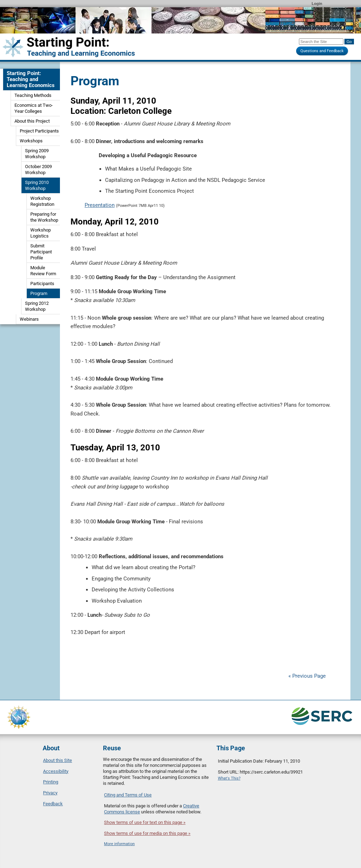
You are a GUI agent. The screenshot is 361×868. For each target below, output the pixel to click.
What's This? (229, 778)
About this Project (32, 121)
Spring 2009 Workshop (37, 154)
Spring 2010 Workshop (37, 185)
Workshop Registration (42, 201)
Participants (42, 284)
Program (39, 293)
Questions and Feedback (322, 51)
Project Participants (39, 131)
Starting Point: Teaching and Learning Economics (31, 79)
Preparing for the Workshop (44, 217)
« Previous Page (307, 676)
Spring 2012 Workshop (37, 306)
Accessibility (56, 771)
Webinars (29, 319)
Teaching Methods (33, 95)
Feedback (53, 804)
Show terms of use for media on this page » (147, 833)
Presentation (100, 205)
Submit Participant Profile (41, 252)
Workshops (31, 141)
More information (119, 844)
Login (317, 4)
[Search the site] (321, 42)
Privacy (50, 793)
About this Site (57, 760)
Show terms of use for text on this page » (145, 822)
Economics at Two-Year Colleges (34, 108)
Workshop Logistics (41, 233)
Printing (51, 782)
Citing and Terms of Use (128, 795)
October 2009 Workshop (38, 170)
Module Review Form (43, 271)
